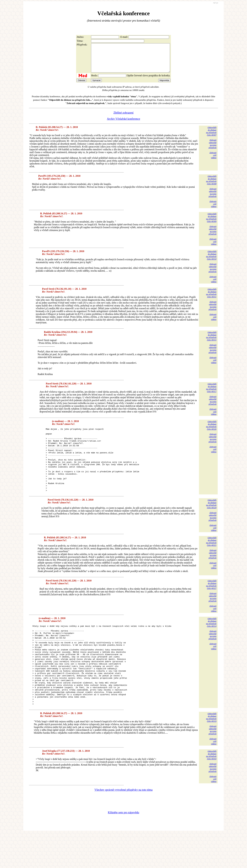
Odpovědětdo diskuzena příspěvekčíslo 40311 (211, 299)
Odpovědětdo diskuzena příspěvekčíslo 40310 (211, 261)
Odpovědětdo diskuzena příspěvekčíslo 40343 (211, 789)
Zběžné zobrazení (123, 118)
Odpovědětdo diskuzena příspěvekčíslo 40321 (211, 560)
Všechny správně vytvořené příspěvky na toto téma (124, 824)
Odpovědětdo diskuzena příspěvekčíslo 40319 (211, 752)
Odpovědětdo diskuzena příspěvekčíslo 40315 (211, 342)
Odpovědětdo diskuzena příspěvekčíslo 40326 (211, 431)
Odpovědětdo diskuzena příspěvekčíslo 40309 (211, 223)
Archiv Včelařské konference (124, 124)
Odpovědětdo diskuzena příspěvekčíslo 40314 (211, 641)
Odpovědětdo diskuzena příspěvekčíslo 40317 (211, 393)
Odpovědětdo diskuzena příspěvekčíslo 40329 (211, 522)
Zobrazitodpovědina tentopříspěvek (213, 149)
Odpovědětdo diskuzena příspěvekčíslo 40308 (211, 186)
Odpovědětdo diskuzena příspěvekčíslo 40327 (211, 603)
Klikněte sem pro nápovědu (123, 847)
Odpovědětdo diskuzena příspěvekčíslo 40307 (211, 137)
